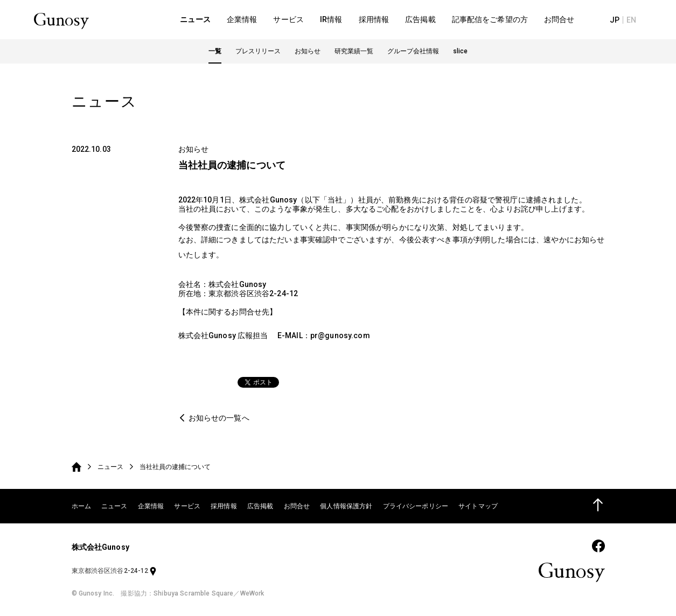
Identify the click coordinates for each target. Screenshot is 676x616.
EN (636, 22)
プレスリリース (258, 55)
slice (460, 55)
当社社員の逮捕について (175, 467)
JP (619, 22)
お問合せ (297, 506)
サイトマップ (478, 506)
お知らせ (308, 55)
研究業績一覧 (354, 55)
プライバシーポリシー (416, 506)
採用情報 (224, 506)
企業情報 (151, 506)
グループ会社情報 (413, 55)
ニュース (110, 467)
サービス (187, 506)
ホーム (81, 506)
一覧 (215, 55)
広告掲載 (260, 506)
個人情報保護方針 (346, 506)
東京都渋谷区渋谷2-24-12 (114, 571)
